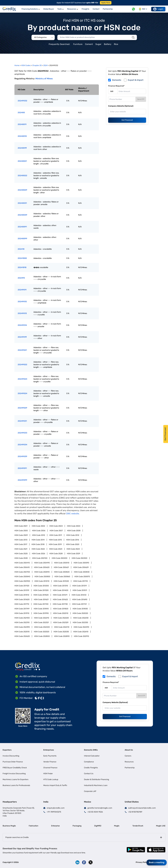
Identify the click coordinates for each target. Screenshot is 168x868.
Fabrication (33, 826)
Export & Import (136, 80)
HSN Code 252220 (61, 618)
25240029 (22, 190)
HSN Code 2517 (21, 544)
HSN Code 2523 (56, 549)
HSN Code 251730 (60, 604)
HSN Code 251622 (60, 600)
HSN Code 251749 (22, 609)
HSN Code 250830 (82, 572)
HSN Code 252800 (42, 636)
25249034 (22, 445)
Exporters (7, 750)
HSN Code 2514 (38, 540)
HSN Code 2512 (73, 535)
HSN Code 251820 (61, 609)
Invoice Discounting (11, 756)
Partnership (130, 768)
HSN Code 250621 (61, 567)
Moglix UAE (161, 826)
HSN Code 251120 (22, 586)
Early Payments (50, 756)
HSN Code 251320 (41, 590)
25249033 (22, 433)
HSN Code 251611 (60, 595)
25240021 (22, 161)
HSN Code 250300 (79, 558)
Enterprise (55, 826)
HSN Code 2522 (38, 549)
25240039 (22, 215)
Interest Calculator (92, 756)
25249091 (22, 468)
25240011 (22, 124)
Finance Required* (116, 86)
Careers (128, 756)
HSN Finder (48, 774)
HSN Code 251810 (41, 609)
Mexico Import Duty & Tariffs (55, 785)
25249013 (22, 313)
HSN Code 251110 (81, 581)
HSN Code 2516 (73, 540)
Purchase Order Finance (13, 762)
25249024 (22, 393)
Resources (129, 762)
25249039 (22, 456)
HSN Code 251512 (22, 595)
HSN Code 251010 (42, 581)
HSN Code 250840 (22, 577)
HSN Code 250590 (81, 563)
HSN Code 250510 (62, 563)
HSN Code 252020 (80, 613)
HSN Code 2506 (39, 531)
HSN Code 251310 (61, 586)
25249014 (22, 325)
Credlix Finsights (91, 768)
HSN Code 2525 (21, 554)
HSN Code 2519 (55, 544)
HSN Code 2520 (73, 544)
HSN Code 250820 (62, 572)
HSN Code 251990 (41, 613)
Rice (116, 44)
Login (158, 9)
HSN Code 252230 (81, 618)
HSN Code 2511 (56, 535)
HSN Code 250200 (60, 558)
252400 (21, 113)
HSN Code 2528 (56, 554)
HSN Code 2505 (21, 531)
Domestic (117, 80)
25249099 (22, 480)
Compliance (89, 762)
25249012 (22, 302)
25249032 (22, 101)
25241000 (22, 258)
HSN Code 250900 (22, 581)
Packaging (77, 826)
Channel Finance (50, 768)
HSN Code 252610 (81, 632)
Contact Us (89, 774)
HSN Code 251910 (22, 613)
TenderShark (138, 826)
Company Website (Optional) (121, 106)
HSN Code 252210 (42, 618)
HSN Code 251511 (80, 590)
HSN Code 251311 (80, 586)
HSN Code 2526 (38, 554)
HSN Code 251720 (41, 604)
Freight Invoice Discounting (14, 774)
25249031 (22, 421)
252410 (21, 249)
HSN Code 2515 (55, 540)
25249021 (22, 350)
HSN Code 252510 (22, 632)
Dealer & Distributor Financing (96, 779)
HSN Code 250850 (42, 577)
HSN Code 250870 (82, 577)
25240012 (22, 136)
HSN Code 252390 (22, 627)
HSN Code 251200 (41, 586)
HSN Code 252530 (61, 632)
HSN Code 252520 (42, 632)
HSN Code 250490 (42, 563)
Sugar (98, 44)
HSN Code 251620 (22, 600)
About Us (129, 750)
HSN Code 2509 (21, 535)
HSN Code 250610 (22, 567)
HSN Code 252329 (61, 622)
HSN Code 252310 (22, 622)
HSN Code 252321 (41, 622)
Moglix (117, 826)
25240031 (22, 203)
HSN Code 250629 (81, 567)
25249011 (22, 290)
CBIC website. (73, 514)
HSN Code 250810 (42, 572)
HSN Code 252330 (80, 622)
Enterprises (49, 750)
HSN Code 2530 (21, 558)
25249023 (22, 379)
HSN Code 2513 (21, 540)
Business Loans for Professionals (16, 785)
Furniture (78, 44)
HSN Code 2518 (38, 544)
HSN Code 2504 (74, 526)
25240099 (22, 239)
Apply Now (106, 3)
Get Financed (127, 120)
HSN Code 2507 (56, 531)
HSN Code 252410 (62, 627)
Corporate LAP (90, 791)
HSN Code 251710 (22, 604)
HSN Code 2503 (56, 526)
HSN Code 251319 (22, 590)
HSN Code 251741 (79, 604)
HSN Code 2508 (74, 531)
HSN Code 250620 (42, 567)
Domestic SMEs (91, 750)
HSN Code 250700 (22, 572)
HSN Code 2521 (21, 549)
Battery (108, 44)
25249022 (22, 365)
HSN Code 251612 (79, 595)
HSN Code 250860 (62, 577)
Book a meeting (157, 862)
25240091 (22, 227)
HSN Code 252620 (22, 636)
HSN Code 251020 (61, 581)
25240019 (22, 148)
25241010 (22, 267)
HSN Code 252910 (81, 636)
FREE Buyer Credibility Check (15, 768)
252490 (21, 278)
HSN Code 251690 (80, 600)
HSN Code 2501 (21, 526)
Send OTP (141, 99)
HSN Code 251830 (80, 609)
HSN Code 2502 (38, 526)
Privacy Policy (142, 862)
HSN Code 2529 (73, 554)
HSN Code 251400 (61, 590)
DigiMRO (98, 826)
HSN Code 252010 (61, 613)
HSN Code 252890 (62, 636)
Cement (89, 44)
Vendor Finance (50, 762)
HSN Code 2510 (39, 535)
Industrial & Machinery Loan (96, 785)
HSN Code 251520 (41, 595)
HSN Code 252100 (22, 618)
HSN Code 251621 (41, 600)
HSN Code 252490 (81, 627)
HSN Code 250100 (40, 558)
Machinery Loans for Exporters (15, 779)
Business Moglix (9, 826)
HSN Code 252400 (42, 627)
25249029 (22, 408)
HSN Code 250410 (22, 563)
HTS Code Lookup (51, 779)
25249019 (22, 337)
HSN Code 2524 (73, 549)
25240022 (22, 176)
